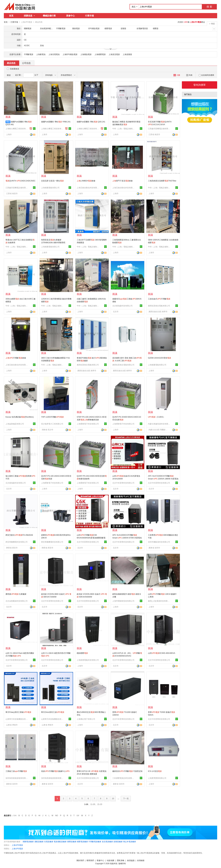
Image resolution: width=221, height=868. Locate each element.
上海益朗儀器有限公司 (15, 424)
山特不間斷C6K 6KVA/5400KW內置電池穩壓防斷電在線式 (91, 538)
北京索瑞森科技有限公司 (122, 306)
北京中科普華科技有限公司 (123, 483)
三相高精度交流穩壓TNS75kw (162, 181)
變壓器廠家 (72, 841)
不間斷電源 (29, 54)
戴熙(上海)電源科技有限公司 (159, 601)
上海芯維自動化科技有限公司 (88, 188)
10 (113, 798)
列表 (189, 75)
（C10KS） (156, 417)
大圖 (177, 75)
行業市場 (89, 16)
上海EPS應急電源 (70, 54)
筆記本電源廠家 (130, 841)
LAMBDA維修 (86, 181)
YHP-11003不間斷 (52, 417)
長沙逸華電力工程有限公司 (52, 424)
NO (57, 815)
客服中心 (100, 860)
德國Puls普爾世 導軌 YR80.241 (56, 122)
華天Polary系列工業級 (18, 712)
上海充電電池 (54, 54)
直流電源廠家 (107, 841)
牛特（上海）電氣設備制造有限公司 (124, 129)
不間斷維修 (16, 358)
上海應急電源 (86, 54)
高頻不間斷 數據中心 (55, 771)
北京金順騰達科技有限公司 (17, 601)
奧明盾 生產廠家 (16, 594)
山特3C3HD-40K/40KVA (162, 653)
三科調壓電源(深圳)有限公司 (124, 778)
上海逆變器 (127, 54)
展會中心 (70, 16)
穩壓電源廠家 (82, 841)
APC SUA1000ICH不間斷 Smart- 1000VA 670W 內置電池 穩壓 (127, 538)
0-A (15, 815)
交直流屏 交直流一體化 (52, 181)
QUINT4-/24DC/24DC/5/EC (20, 181)
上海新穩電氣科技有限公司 (88, 660)
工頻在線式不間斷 (159, 299)
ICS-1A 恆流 (155, 771)
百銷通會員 (14, 69)
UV (78, 815)
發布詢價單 (200, 85)
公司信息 (26, 63)
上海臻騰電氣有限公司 (50, 188)
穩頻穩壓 (82, 653)
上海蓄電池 (41, 54)
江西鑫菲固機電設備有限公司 (159, 129)
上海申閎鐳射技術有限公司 (123, 601)
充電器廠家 (49, 841)
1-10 (86, 804)
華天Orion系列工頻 (53, 712)
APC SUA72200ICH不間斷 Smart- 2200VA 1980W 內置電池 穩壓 (163, 479)
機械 (8, 122)
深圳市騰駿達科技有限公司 (159, 542)
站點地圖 (110, 860)
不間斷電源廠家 (95, 841)
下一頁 (126, 798)
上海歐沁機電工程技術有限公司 (17, 129)
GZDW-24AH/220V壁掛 (159, 358)
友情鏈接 (141, 860)
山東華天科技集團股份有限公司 (17, 719)
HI (39, 815)
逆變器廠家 (118, 841)
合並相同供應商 (206, 75)
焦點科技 (114, 863)
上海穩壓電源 (100, 54)
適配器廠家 (39, 841)
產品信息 (11, 63)
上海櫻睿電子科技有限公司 (88, 424)
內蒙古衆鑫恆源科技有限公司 (159, 424)
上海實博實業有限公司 (157, 778)
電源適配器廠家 (60, 841)
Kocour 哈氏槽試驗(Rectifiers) (20, 417)
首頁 (11, 16)
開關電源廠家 (28, 841)
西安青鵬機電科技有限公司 (17, 542)
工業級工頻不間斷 (16, 771)
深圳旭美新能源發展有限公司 (17, 778)
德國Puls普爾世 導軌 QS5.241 (91, 122)
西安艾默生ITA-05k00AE (19, 535)
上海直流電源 (114, 54)
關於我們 (80, 860)
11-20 (93, 804)
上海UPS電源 (17, 845)
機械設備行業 (49, 16)
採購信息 (29, 16)
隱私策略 (121, 860)
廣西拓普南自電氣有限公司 (159, 306)
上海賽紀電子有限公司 (86, 719)
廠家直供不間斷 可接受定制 (127, 771)
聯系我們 (90, 860)
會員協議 (131, 860)
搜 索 (209, 7)
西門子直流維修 (122, 181)
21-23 (100, 804)
